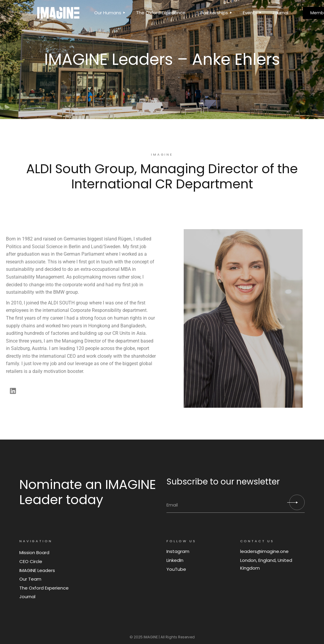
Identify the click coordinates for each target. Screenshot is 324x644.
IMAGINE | (152, 637)
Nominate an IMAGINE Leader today (88, 492)
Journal (27, 597)
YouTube (176, 569)
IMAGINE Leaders (37, 570)
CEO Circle (31, 561)
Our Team (30, 579)
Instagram (178, 551)
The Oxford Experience (44, 588)
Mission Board (34, 552)
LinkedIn (175, 560)
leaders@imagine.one (264, 551)
